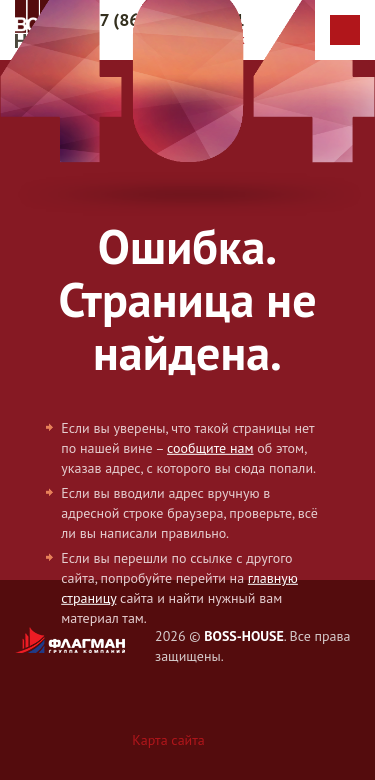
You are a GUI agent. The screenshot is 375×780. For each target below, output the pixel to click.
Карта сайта (168, 740)
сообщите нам (210, 448)
